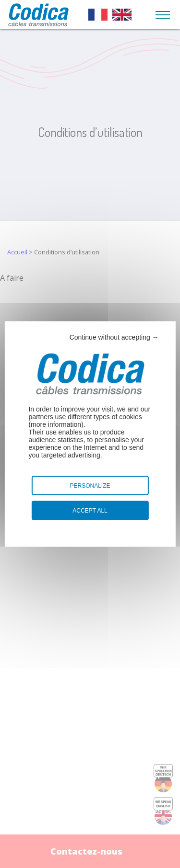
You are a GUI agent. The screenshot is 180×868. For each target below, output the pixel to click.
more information (56, 424)
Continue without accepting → (114, 337)
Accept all (90, 511)
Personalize (90, 486)
